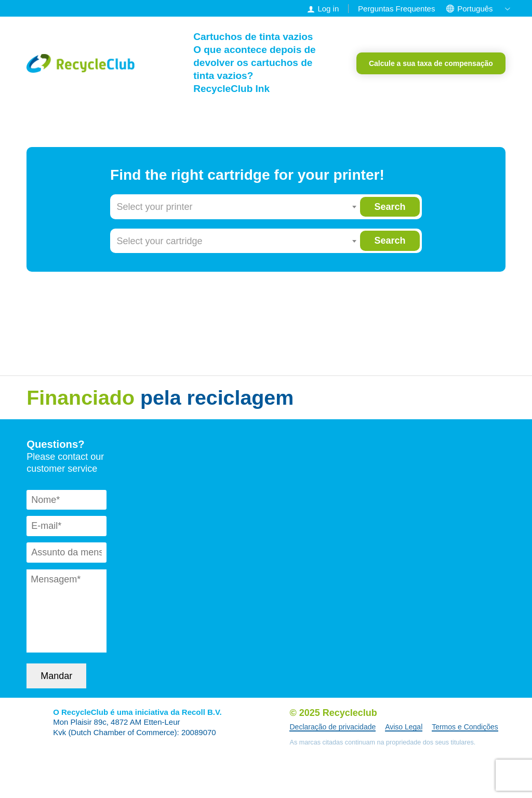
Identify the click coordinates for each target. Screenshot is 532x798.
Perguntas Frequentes (396, 9)
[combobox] (237, 207)
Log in (328, 9)
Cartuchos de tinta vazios (253, 37)
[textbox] (237, 207)
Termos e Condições (465, 727)
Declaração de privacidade (332, 727)
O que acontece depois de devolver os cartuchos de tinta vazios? (254, 63)
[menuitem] (475, 9)
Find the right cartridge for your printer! (247, 175)
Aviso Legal (404, 727)
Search (390, 207)
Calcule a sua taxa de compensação (431, 63)
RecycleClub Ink (231, 89)
